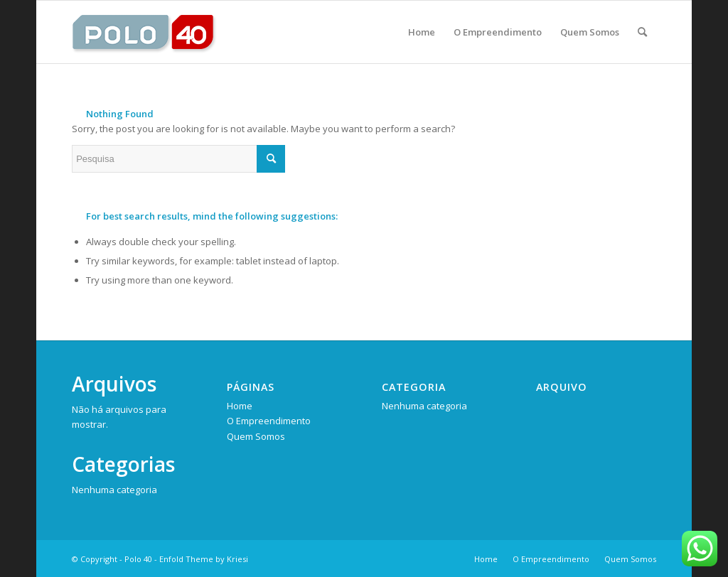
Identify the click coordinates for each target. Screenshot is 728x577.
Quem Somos (256, 436)
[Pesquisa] (642, 32)
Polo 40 (138, 559)
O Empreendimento (269, 421)
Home (240, 406)
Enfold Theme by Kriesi (204, 559)
